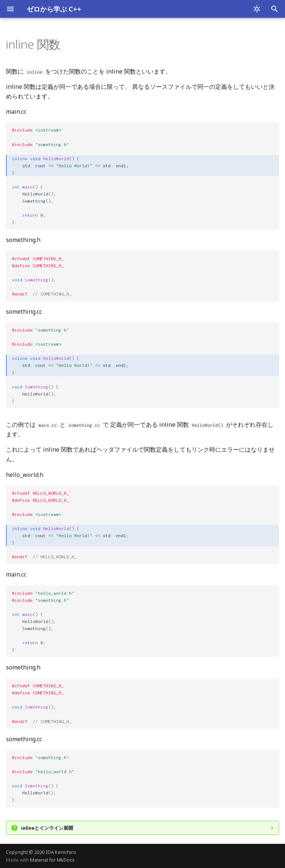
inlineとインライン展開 (47, 828)
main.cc (16, 112)
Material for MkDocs (52, 860)
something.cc (24, 312)
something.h (23, 240)
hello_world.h (25, 475)
